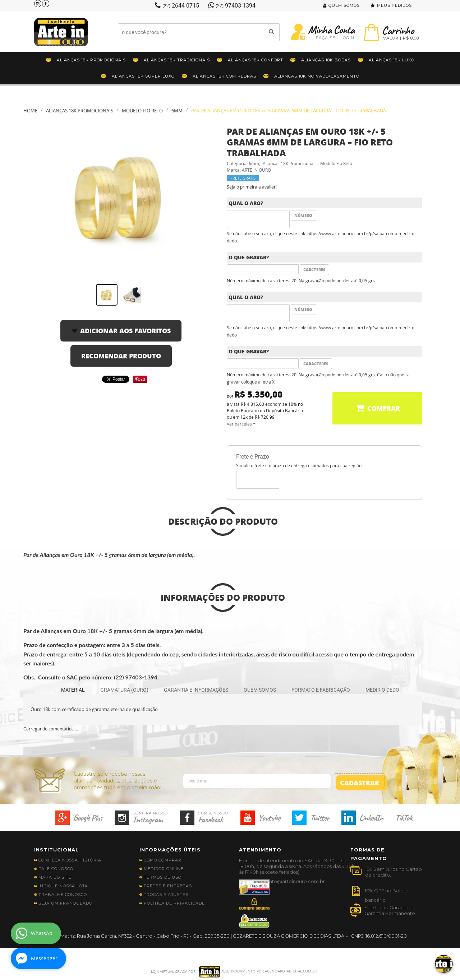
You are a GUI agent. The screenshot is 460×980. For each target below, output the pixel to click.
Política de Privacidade (174, 903)
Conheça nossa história (70, 860)
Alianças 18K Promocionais (91, 60)
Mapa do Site (55, 877)
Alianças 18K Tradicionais (177, 60)
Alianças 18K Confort (256, 60)
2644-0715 (181, 5)
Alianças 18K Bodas (326, 60)
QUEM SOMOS (260, 690)
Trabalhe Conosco (63, 895)
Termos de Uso (163, 877)
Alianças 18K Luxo (392, 60)
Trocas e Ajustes (166, 895)
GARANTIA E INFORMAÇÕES (196, 690)
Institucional (56, 850)
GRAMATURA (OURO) (124, 690)
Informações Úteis (170, 850)
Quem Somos (344, 5)
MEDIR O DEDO (382, 690)
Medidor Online (164, 869)
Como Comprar (163, 860)
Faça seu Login (335, 38)
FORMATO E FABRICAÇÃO (321, 690)
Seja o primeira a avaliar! (252, 187)
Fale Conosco (56, 869)
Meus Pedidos (394, 5)
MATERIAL (73, 690)
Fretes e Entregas (168, 886)
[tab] (73, 690)
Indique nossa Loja (63, 886)
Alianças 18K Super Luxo (143, 76)
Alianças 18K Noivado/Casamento (317, 76)
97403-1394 (236, 5)
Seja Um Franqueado (65, 903)
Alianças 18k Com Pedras (224, 76)
